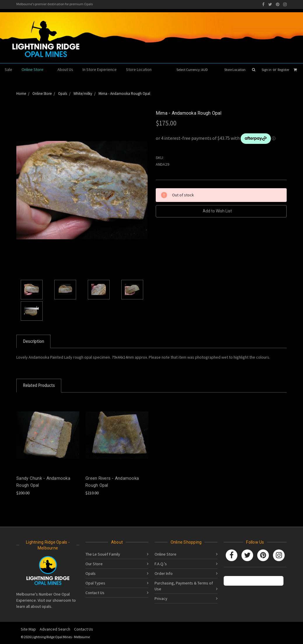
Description (33, 341)
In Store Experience (100, 69)
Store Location (235, 70)
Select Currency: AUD (194, 70)
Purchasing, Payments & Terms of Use (184, 586)
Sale (8, 69)
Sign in (267, 70)
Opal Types (95, 583)
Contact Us (95, 593)
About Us (65, 69)
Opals (91, 573)
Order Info (164, 573)
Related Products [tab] (39, 385)
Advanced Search (55, 629)
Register (283, 70)
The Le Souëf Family (103, 554)
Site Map (28, 629)
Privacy (161, 598)
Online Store (35, 69)
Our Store (94, 564)
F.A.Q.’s (161, 564)
